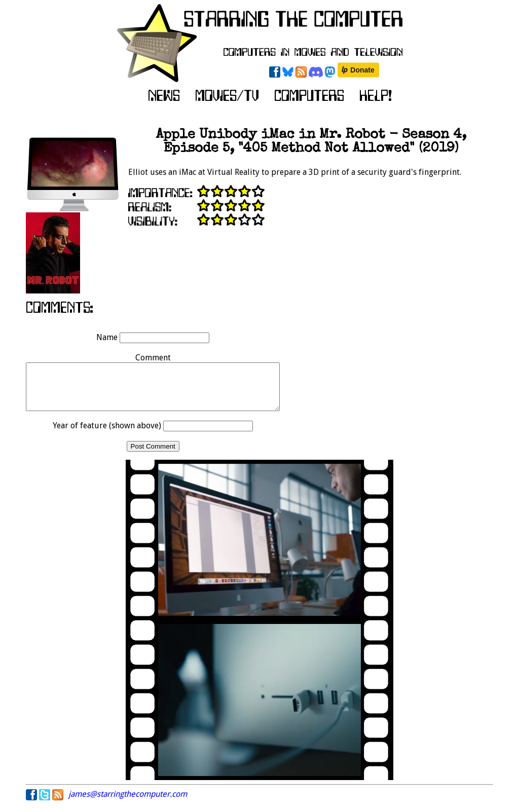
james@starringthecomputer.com (128, 803)
